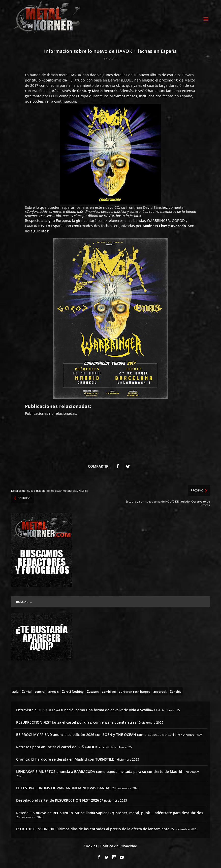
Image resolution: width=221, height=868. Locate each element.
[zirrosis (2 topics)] (54, 691)
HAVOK (75, 75)
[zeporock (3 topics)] (160, 691)
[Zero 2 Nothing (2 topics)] (73, 691)
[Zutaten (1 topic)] (93, 691)
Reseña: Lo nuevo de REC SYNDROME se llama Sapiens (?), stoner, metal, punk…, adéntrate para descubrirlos (110, 813)
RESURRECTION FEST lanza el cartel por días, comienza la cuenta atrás (76, 722)
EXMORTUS (34, 226)
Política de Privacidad (119, 846)
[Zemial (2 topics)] (27, 691)
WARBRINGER (158, 220)
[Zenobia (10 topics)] (176, 691)
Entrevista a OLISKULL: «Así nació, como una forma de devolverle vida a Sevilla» (85, 710)
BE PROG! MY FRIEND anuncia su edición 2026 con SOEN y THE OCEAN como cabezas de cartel (97, 735)
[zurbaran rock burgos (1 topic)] (135, 691)
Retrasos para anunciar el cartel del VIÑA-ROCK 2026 (61, 747)
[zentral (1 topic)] (40, 691)
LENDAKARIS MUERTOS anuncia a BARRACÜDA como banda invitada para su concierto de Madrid (99, 772)
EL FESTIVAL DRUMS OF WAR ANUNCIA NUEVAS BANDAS (64, 788)
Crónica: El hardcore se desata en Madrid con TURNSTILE (65, 759)
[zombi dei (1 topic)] (109, 691)
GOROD (178, 220)
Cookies (90, 846)
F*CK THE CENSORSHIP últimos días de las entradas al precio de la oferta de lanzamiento (93, 829)
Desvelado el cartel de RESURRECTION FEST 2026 (58, 800)
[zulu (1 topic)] (15, 691)
